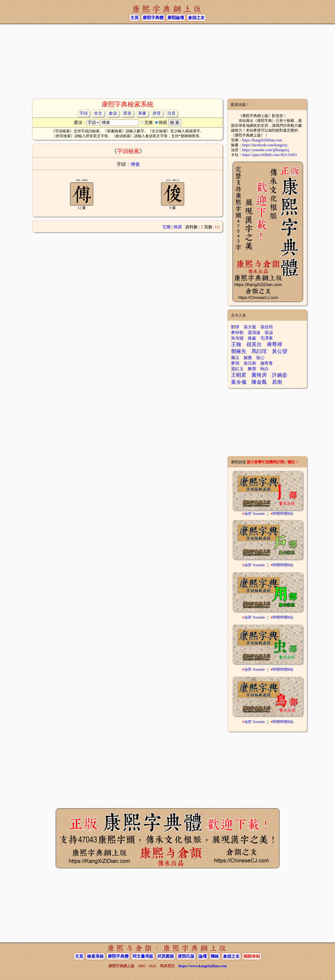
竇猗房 (259, 375)
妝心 (260, 358)
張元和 (250, 363)
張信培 (267, 327)
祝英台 (254, 344)
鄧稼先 (239, 351)
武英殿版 (166, 956)
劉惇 (235, 327)
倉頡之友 (196, 18)
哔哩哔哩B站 (283, 514)
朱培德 (237, 338)
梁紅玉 (237, 369)
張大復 (250, 327)
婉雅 (248, 358)
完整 (167, 227)
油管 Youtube (255, 514)
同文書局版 (143, 956)
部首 (127, 113)
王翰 (236, 344)
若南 (277, 382)
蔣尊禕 (275, 344)
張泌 (269, 333)
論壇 (203, 956)
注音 (171, 113)
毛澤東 (267, 338)
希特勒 (237, 333)
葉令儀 (239, 382)
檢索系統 (95, 956)
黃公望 (280, 351)
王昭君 (239, 375)
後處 (252, 338)
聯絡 (215, 956)
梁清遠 (254, 333)
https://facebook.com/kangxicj (265, 145)
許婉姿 (280, 375)
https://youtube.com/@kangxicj (266, 150)
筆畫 (142, 113)
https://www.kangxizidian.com (203, 966)
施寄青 (267, 363)
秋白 (265, 369)
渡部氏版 (186, 956)
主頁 (134, 18)
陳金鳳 (259, 382)
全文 (98, 113)
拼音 (157, 113)
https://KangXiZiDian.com (262, 140)
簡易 (178, 227)
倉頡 (113, 113)
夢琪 (235, 363)
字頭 (84, 113)
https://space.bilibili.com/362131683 (270, 155)
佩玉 (235, 358)
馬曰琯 (259, 351)
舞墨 (252, 369)
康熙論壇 (176, 18)
